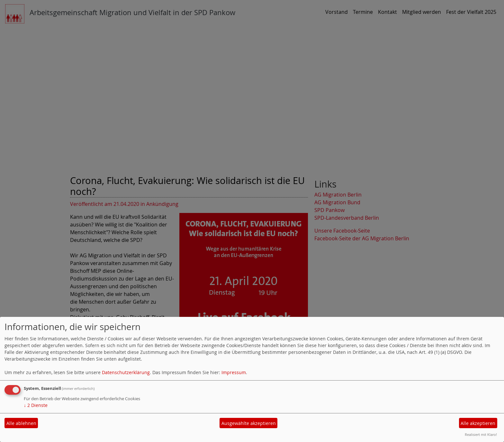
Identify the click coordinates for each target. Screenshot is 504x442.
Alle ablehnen (21, 423)
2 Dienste (36, 405)
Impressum (234, 372)
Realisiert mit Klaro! (481, 434)
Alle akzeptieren (478, 423)
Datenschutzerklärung (126, 372)
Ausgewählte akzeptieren (249, 423)
